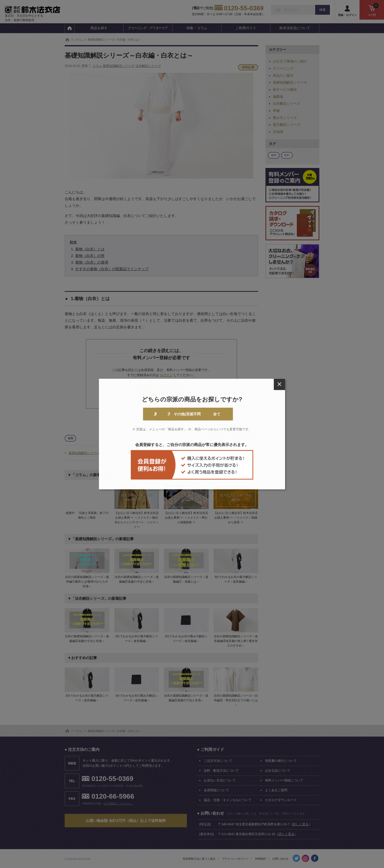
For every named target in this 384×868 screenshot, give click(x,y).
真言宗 (132, 414)
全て (252, 414)
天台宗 (172, 414)
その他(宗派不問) (212, 414)
